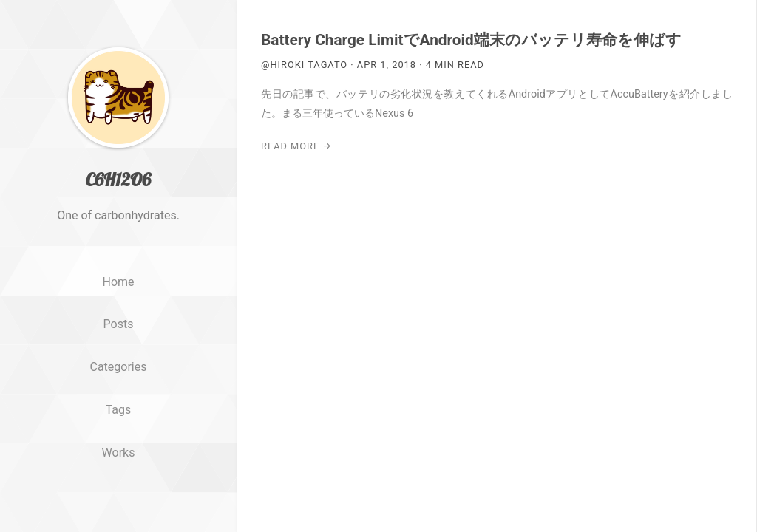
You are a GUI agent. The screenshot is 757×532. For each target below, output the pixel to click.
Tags (119, 410)
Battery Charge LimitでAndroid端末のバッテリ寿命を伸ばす (471, 40)
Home (118, 282)
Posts (119, 324)
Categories (119, 367)
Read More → (296, 146)
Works (119, 453)
